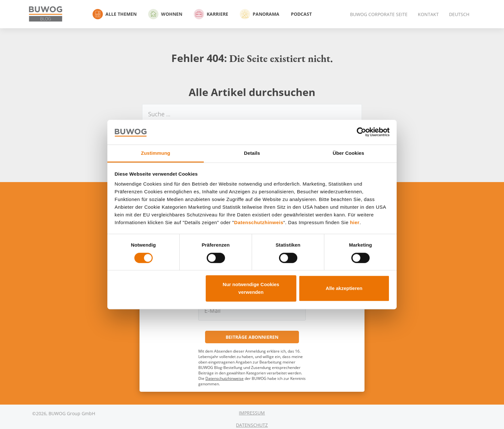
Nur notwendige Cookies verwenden (251, 288)
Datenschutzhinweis (259, 223)
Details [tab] (252, 153)
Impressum (252, 413)
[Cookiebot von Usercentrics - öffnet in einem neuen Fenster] (361, 132)
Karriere (211, 14)
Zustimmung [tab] (156, 153)
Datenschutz (252, 425)
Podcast (301, 14)
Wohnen (165, 14)
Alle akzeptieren (344, 288)
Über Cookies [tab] (348, 153)
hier (355, 223)
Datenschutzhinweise (225, 378)
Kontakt (428, 14)
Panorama (260, 14)
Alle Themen (115, 14)
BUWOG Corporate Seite (379, 14)
